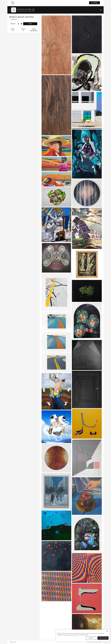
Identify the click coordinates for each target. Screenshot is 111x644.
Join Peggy (94, 3)
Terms (91, 642)
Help (88, 642)
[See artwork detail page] (56, 45)
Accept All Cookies (103, 638)
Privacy (95, 642)
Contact (100, 642)
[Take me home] (13, 3)
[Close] (107, 631)
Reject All (91, 638)
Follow (30, 24)
